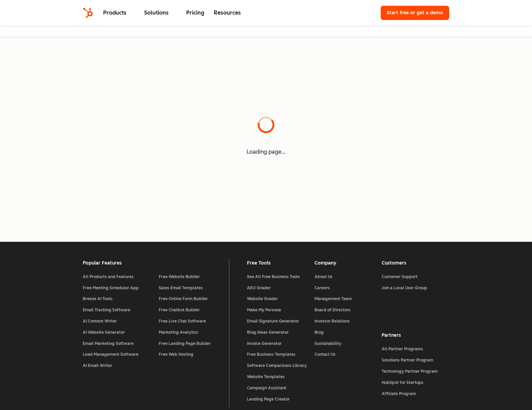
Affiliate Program (399, 394)
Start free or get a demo (415, 13)
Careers (322, 288)
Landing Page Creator (268, 399)
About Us (324, 277)
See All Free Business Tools (273, 277)
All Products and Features (108, 277)
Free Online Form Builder (183, 299)
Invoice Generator (264, 344)
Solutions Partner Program (407, 360)
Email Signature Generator (273, 321)
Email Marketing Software (108, 344)
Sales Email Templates (181, 288)
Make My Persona (264, 310)
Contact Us (325, 354)
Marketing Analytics (178, 332)
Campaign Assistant (267, 388)
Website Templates (266, 377)
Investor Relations (332, 321)
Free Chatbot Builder (179, 310)
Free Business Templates (271, 354)
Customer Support (400, 277)
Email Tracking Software (107, 310)
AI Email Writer (98, 366)
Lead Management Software (111, 354)
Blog (319, 332)
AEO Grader (259, 288)
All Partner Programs (402, 349)
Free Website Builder (179, 277)
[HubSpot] (88, 13)
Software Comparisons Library (277, 366)
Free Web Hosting (176, 354)
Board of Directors (332, 310)
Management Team (333, 299)
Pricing (195, 13)
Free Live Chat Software (182, 321)
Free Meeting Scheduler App (111, 288)
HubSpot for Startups (403, 383)
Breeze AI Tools (98, 299)
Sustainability (328, 344)
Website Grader (262, 299)
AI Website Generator (104, 332)
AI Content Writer (100, 321)
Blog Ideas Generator (268, 332)
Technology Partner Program (410, 371)
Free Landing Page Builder (185, 344)
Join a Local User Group (404, 288)
